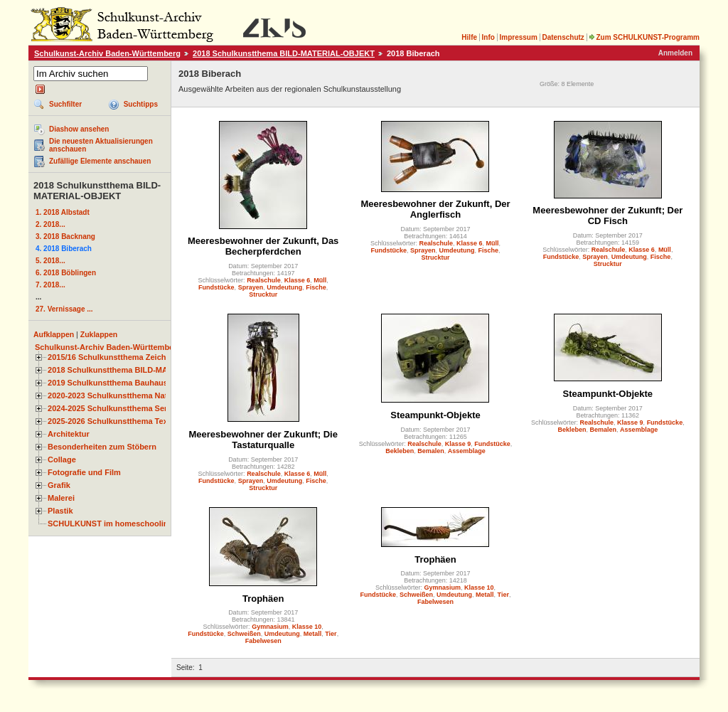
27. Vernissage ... (64, 309)
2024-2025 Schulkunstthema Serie (111, 408)
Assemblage (467, 451)
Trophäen (263, 599)
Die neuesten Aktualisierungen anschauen (101, 145)
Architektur (69, 434)
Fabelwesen (263, 641)
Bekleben (400, 451)
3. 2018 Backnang (65, 237)
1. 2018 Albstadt (63, 212)
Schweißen (244, 634)
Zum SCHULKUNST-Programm (644, 37)
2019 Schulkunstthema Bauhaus (108, 383)
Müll (320, 280)
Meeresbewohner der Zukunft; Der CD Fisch (607, 216)
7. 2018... (50, 285)
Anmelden (675, 53)
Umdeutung (284, 287)
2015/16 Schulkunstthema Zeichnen (114, 357)
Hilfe (469, 37)
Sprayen (251, 287)
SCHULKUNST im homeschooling (110, 524)
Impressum (518, 37)
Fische (316, 287)
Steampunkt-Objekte (435, 415)
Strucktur (263, 294)
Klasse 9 (458, 444)
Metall (313, 634)
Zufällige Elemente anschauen (100, 161)
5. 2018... (50, 261)
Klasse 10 (307, 627)
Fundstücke (216, 287)
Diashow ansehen (79, 129)
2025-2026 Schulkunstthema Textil (111, 421)
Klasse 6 (298, 280)
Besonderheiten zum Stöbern (102, 447)
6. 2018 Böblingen (66, 273)
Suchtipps (141, 104)
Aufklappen (54, 334)
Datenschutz (563, 37)
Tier (331, 634)
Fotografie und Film (84, 472)
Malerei (61, 498)
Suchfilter (65, 104)
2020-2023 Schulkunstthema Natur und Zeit (128, 395)
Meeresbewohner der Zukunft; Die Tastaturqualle (263, 440)
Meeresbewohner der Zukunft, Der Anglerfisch (435, 209)
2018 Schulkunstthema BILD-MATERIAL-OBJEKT (284, 53)
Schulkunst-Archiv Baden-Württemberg (107, 53)
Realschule (264, 280)
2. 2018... (50, 224)
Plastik (60, 511)
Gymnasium (270, 627)
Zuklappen (99, 334)
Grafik (59, 485)
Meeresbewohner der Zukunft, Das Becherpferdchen (263, 246)
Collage (62, 459)
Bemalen (431, 451)
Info (488, 37)
